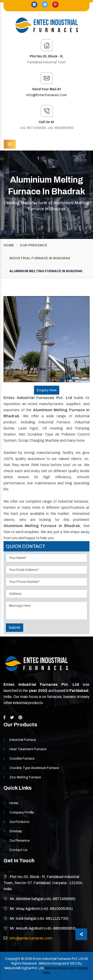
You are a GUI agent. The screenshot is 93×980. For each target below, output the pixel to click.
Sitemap (16, 831)
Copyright (13, 959)
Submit (15, 628)
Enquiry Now (47, 390)
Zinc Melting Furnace (25, 777)
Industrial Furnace (23, 740)
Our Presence (33, 245)
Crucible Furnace (22, 759)
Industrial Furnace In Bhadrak (40, 258)
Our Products (19, 822)
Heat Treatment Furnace (28, 749)
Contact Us (18, 850)
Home (9, 245)
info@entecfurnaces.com (47, 95)
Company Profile (22, 812)
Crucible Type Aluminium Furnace (34, 768)
